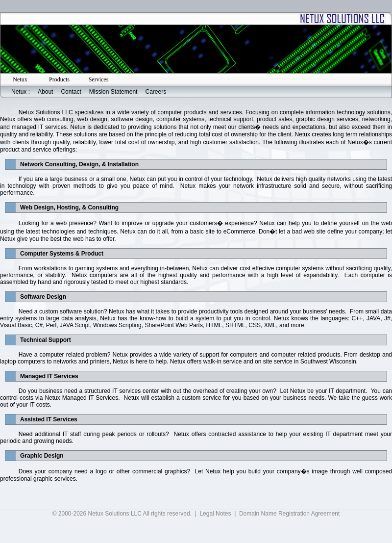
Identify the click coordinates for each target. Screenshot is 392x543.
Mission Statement (113, 92)
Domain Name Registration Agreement (289, 514)
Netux (20, 79)
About (45, 92)
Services (99, 79)
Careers (156, 92)
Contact (71, 92)
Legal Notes (215, 514)
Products (59, 79)
